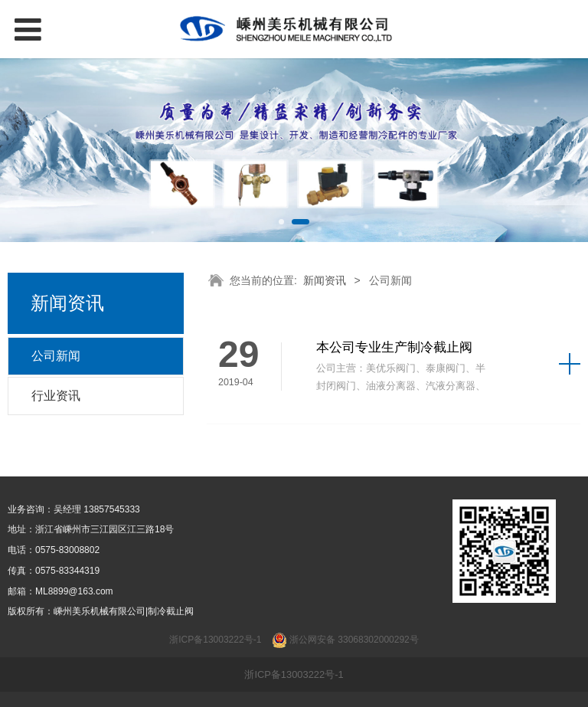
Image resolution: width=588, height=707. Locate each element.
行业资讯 (56, 396)
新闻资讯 (325, 280)
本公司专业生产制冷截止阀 (394, 347)
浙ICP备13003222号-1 (294, 674)
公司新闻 (56, 356)
